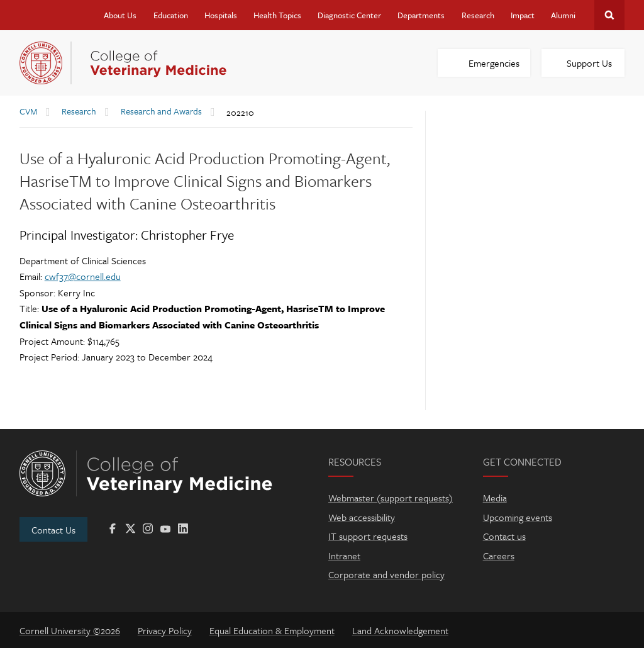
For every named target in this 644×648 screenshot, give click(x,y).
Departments (421, 15)
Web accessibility (362, 517)
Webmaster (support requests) (391, 498)
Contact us (504, 536)
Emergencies (494, 63)
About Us (120, 15)
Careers (499, 556)
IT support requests (368, 536)
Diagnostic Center (349, 15)
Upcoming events (518, 517)
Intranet (344, 556)
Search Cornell (609, 15)
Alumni (563, 15)
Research (478, 15)
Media (495, 498)
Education (171, 15)
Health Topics (277, 15)
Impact (523, 15)
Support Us (589, 63)
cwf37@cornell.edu (83, 276)
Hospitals (221, 15)
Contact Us (53, 530)
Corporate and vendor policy (386, 574)
